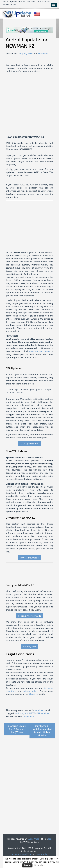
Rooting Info (29, 646)
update (45, 713)
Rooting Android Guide (29, 616)
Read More (40, 865)
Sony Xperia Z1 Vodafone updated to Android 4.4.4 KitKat (42, 731)
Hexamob (43, 53)
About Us (33, 694)
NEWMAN (35, 713)
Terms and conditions (22, 854)
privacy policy (30, 691)
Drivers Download (30, 558)
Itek (50, 839)
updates (40, 710)
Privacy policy (42, 854)
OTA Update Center (40, 351)
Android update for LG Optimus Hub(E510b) (17, 729)
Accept (27, 865)
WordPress (33, 839)
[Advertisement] (29, 106)
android (19, 713)
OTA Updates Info (30, 444)
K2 (26, 713)
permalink (28, 716)
